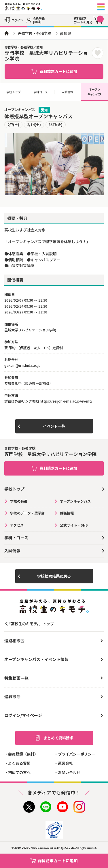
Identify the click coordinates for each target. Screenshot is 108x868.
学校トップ (14, 92)
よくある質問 (19, 763)
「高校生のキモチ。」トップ (31, 624)
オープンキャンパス (94, 92)
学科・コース (16, 538)
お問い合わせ (69, 772)
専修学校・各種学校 (34, 33)
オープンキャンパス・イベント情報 (36, 659)
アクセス (17, 525)
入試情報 (67, 92)
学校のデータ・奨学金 (27, 513)
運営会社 (65, 763)
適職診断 (12, 696)
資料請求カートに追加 (54, 72)
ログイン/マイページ (23, 715)
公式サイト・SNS (74, 525)
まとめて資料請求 (54, 738)
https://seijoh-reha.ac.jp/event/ (66, 401)
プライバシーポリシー (77, 754)
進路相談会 (14, 640)
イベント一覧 (54, 426)
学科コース (41, 92)
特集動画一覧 (16, 678)
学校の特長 (19, 501)
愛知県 (66, 33)
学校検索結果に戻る (54, 576)
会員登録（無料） (23, 754)
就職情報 (67, 513)
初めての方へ (19, 772)
